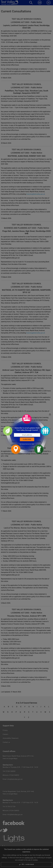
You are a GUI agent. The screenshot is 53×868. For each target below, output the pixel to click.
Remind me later (30, 444)
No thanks (22, 444)
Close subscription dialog (50, 414)
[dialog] (27, 434)
